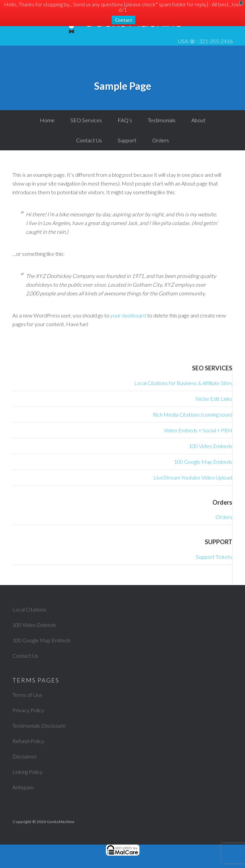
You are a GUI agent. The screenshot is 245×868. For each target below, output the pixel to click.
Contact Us (25, 656)
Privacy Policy (28, 710)
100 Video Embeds (210, 446)
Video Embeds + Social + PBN (198, 430)
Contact (124, 20)
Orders (224, 517)
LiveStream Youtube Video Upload (193, 477)
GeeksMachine (60, 822)
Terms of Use (27, 695)
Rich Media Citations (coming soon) (193, 414)
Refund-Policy (28, 741)
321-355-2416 (216, 41)
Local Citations (29, 609)
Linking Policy (27, 772)
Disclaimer (25, 756)
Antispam (23, 787)
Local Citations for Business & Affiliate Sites (183, 383)
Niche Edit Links (214, 399)
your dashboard (128, 315)
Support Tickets (214, 557)
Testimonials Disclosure (39, 726)
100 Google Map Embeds (203, 462)
